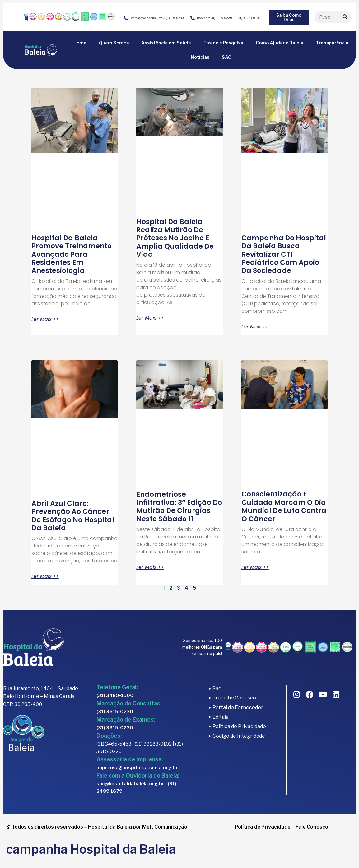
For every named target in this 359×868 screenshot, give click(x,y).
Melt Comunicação (165, 827)
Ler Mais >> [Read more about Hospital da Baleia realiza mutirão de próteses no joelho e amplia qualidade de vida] (150, 318)
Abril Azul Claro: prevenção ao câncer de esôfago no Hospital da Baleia (73, 516)
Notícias (200, 57)
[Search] (345, 17)
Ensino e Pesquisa (223, 43)
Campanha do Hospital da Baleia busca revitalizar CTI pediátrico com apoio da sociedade (284, 254)
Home (80, 43)
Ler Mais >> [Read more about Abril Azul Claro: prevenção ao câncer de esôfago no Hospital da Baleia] (45, 576)
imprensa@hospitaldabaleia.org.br (137, 768)
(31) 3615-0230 (115, 712)
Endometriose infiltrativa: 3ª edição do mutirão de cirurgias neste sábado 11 (179, 507)
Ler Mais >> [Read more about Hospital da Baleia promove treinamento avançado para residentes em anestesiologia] (45, 319)
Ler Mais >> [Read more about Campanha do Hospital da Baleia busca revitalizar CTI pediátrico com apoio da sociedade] (255, 327)
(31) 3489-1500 (115, 695)
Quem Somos (114, 43)
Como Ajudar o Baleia (280, 43)
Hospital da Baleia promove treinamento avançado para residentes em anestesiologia (72, 254)
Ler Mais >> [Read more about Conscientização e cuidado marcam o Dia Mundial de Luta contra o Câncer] (255, 567)
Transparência (332, 43)
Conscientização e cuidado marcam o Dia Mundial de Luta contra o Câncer (284, 506)
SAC (226, 57)
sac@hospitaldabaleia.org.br (130, 784)
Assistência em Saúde (166, 43)
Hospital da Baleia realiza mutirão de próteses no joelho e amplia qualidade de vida (175, 238)
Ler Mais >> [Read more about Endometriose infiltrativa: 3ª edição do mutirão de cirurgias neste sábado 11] (150, 567)
